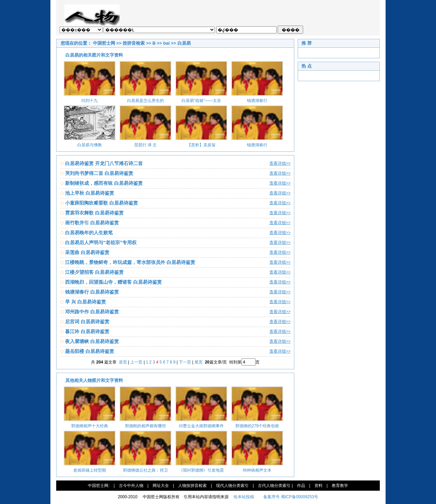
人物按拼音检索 (192, 486)
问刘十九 (90, 101)
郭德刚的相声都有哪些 (145, 426)
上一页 (136, 362)
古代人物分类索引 (274, 486)
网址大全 (161, 486)
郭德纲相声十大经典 (90, 426)
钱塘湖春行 (257, 101)
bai (166, 43)
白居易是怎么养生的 (145, 101)
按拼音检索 (134, 43)
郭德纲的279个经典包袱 (257, 426)
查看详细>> (280, 163)
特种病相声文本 (257, 470)
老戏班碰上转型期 (90, 470)
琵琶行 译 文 (146, 145)
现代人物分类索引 (232, 486)
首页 (123, 362)
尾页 (199, 362)
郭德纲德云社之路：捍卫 (145, 470)
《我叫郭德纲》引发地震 (201, 470)
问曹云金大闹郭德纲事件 (201, 426)
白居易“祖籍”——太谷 (201, 101)
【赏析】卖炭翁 (201, 145)
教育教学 (340, 486)
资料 (318, 486)
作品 (301, 486)
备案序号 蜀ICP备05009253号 (291, 497)
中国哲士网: (99, 486)
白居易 (184, 43)
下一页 (185, 362)
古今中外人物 (131, 486)
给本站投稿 (243, 497)
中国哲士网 (104, 43)
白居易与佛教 (90, 145)
